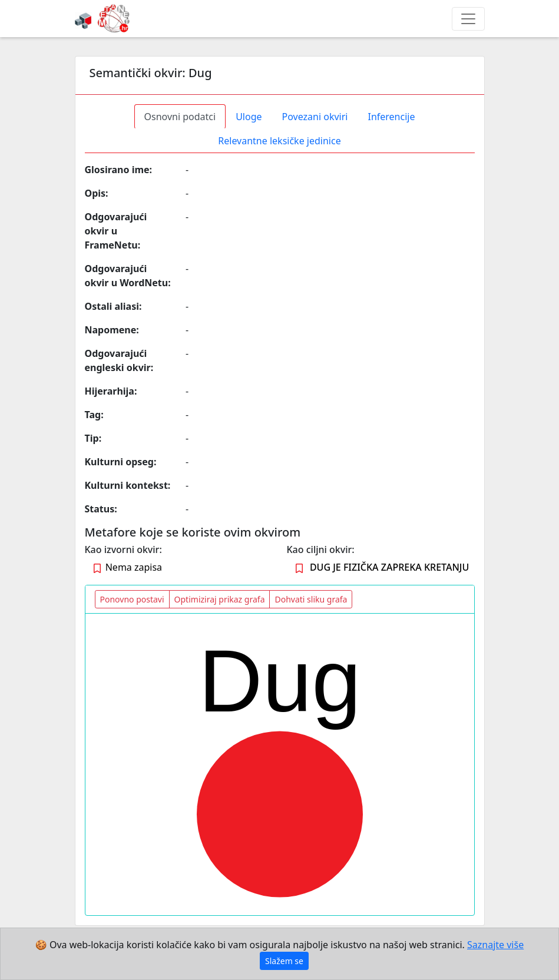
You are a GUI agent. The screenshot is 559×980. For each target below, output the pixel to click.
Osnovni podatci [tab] (180, 117)
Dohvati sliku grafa (311, 599)
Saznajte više (495, 945)
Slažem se (284, 961)
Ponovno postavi (132, 599)
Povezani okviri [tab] (315, 117)
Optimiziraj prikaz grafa (220, 599)
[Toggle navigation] (468, 19)
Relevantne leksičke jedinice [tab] (279, 141)
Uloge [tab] (249, 117)
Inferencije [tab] (391, 117)
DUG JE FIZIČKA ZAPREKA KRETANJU (389, 567)
